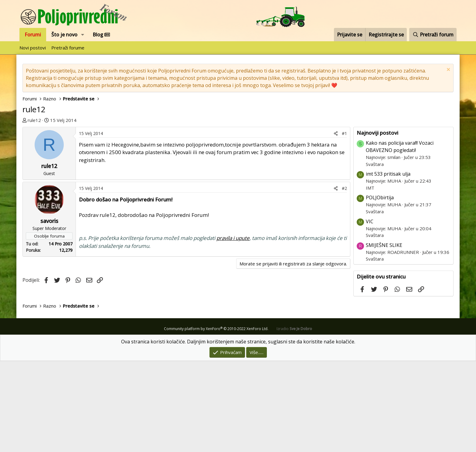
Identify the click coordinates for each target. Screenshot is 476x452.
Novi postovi (33, 48)
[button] (83, 35)
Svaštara (375, 255)
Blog (101, 35)
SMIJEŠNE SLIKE (384, 336)
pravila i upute (233, 329)
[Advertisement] (188, 172)
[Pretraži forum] (433, 35)
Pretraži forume (68, 48)
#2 (344, 279)
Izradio (294, 420)
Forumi (33, 35)
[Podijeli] (336, 224)
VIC (370, 312)
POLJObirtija (380, 288)
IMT (370, 279)
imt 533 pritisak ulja (388, 265)
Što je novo (64, 35)
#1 (344, 224)
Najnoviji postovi (377, 224)
